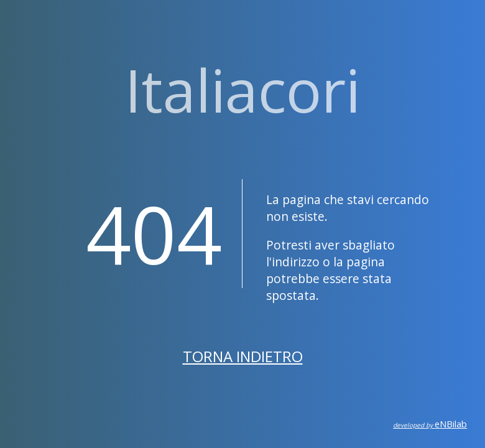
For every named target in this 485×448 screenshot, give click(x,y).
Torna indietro (243, 356)
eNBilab (430, 424)
